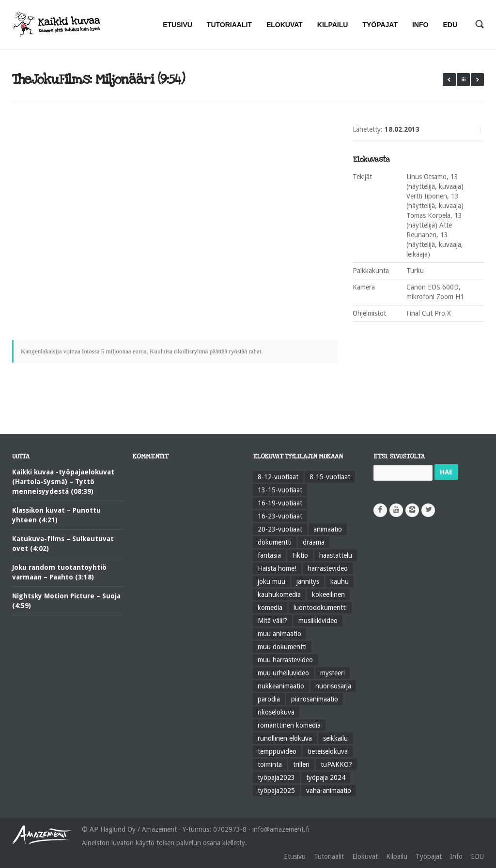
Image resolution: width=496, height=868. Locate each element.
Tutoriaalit (329, 856)
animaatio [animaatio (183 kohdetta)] (328, 529)
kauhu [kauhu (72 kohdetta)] (340, 581)
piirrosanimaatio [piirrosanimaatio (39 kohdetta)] (315, 699)
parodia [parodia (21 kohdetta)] (269, 699)
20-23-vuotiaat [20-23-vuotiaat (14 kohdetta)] (280, 529)
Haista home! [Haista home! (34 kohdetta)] (277, 568)
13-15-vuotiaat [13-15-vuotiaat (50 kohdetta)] (280, 490)
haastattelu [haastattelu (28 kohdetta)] (336, 555)
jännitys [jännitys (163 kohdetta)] (308, 581)
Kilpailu (397, 856)
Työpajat (429, 856)
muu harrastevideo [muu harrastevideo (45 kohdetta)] (285, 660)
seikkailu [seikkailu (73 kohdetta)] (335, 738)
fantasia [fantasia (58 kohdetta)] (269, 555)
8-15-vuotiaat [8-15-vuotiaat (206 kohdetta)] (330, 477)
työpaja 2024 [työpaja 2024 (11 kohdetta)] (326, 777)
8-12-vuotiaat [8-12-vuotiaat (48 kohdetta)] (278, 477)
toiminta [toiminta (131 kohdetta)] (270, 764)
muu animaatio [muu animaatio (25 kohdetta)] (279, 634)
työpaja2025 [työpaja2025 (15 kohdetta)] (276, 791)
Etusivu (295, 856)
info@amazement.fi (281, 829)
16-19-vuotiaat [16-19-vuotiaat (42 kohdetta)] (280, 503)
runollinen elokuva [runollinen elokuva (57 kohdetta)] (285, 738)
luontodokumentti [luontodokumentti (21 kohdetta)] (320, 608)
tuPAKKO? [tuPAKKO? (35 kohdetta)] (336, 764)
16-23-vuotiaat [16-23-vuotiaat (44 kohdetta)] (280, 516)
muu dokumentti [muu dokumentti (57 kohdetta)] (282, 647)
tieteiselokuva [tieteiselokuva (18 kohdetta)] (328, 751)
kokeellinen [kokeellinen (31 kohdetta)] (328, 594)
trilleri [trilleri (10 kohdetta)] (301, 764)
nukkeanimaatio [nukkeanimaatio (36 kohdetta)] (281, 686)
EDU (477, 856)
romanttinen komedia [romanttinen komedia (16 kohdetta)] (289, 725)
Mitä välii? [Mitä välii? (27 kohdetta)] (272, 621)
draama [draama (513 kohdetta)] (314, 542)
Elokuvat (365, 856)
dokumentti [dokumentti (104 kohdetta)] (275, 542)
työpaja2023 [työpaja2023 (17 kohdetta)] (276, 777)
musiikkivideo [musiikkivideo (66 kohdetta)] (318, 621)
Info (456, 856)
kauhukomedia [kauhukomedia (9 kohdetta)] (279, 594)
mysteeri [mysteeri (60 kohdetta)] (333, 673)
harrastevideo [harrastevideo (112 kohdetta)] (328, 568)
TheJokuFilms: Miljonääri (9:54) (98, 79)
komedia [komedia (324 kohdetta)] (270, 608)
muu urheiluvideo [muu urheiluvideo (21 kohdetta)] (283, 673)
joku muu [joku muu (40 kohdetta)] (271, 581)
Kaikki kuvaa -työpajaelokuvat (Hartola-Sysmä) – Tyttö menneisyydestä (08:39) (63, 482)
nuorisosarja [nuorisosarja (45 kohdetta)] (333, 686)
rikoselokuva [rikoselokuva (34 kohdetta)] (276, 712)
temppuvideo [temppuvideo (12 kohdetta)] (277, 751)
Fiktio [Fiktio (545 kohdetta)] (300, 555)
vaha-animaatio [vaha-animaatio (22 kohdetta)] (329, 791)
